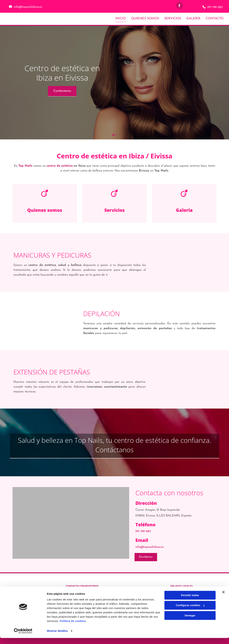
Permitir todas (190, 601)
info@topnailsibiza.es (28, 7)
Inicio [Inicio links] (120, 18)
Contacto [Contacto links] (215, 18)
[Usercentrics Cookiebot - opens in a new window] (23, 637)
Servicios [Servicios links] (172, 18)
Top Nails (25, 166)
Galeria (184, 210)
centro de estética (60, 166)
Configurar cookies (190, 611)
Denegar (190, 622)
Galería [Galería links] (193, 18)
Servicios (114, 210)
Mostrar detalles (57, 637)
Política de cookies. (73, 627)
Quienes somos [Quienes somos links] (145, 18)
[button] (62, 91)
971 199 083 (215, 7)
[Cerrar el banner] (223, 598)
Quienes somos (45, 210)
